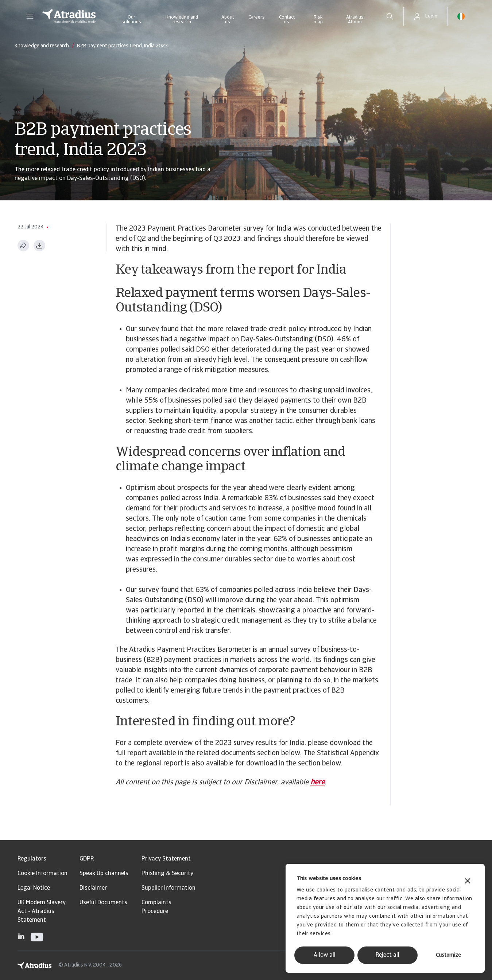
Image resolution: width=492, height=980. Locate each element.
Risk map (318, 20)
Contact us (287, 20)
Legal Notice (34, 888)
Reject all (388, 955)
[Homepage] (69, 16)
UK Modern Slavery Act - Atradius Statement (42, 912)
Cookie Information (42, 874)
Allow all (325, 955)
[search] (390, 16)
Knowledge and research (182, 20)
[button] (30, 16)
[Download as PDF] (39, 246)
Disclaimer (93, 888)
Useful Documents (103, 903)
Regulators (32, 859)
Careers (257, 17)
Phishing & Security (167, 874)
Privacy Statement (166, 859)
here (317, 783)
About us (228, 20)
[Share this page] (23, 246)
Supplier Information (168, 888)
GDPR (87, 859)
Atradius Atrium (355, 20)
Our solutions (131, 20)
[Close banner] (468, 882)
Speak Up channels (104, 874)
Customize (448, 955)
